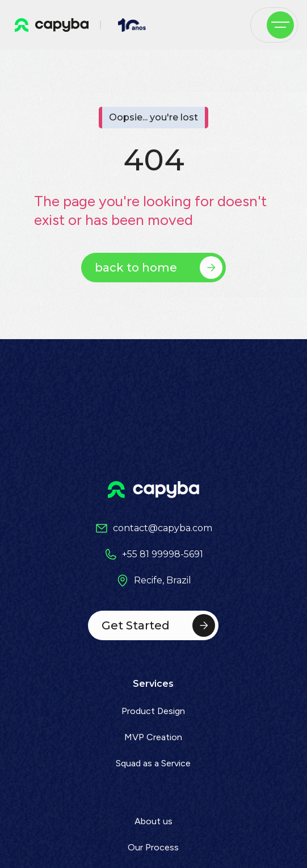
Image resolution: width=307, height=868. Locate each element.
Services (153, 684)
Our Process (153, 847)
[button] (280, 25)
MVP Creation (153, 737)
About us (153, 821)
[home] (49, 25)
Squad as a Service (153, 763)
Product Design (153, 711)
